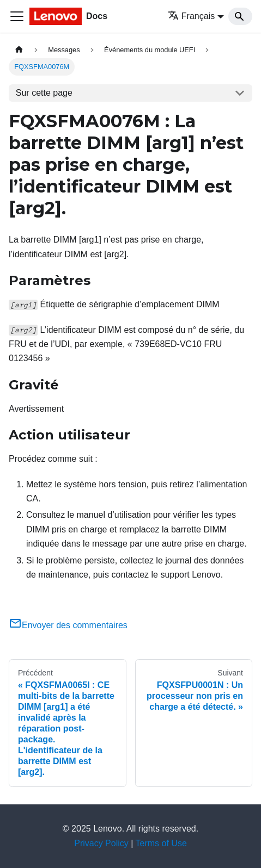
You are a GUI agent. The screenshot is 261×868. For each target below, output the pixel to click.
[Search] (240, 16)
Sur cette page (44, 93)
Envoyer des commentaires (68, 625)
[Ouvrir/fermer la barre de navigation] (17, 16)
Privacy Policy (101, 843)
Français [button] (191, 16)
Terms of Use (161, 843)
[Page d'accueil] (19, 50)
